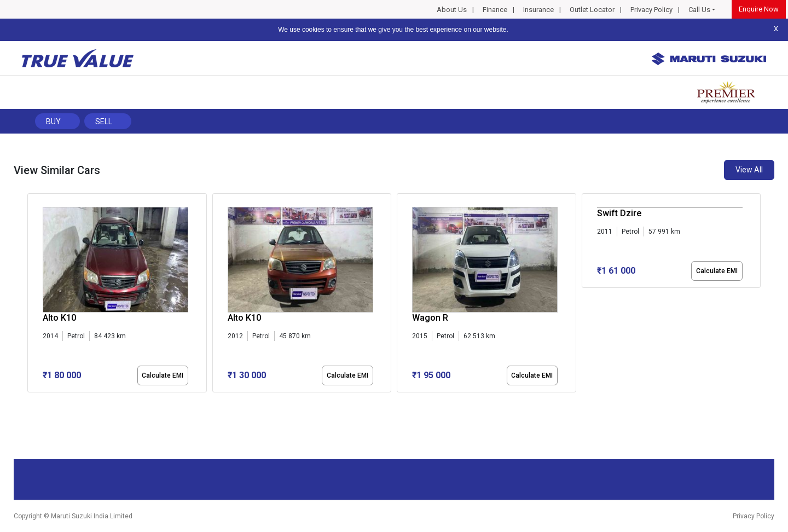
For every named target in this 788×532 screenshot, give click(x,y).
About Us (452, 10)
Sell (104, 122)
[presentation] (33, 295)
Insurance (538, 10)
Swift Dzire (619, 213)
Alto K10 (59, 318)
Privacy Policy (651, 10)
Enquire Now (759, 9)
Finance (495, 10)
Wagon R (430, 318)
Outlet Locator (592, 10)
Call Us (699, 10)
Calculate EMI (163, 375)
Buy (53, 122)
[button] (31, 402)
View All (749, 170)
